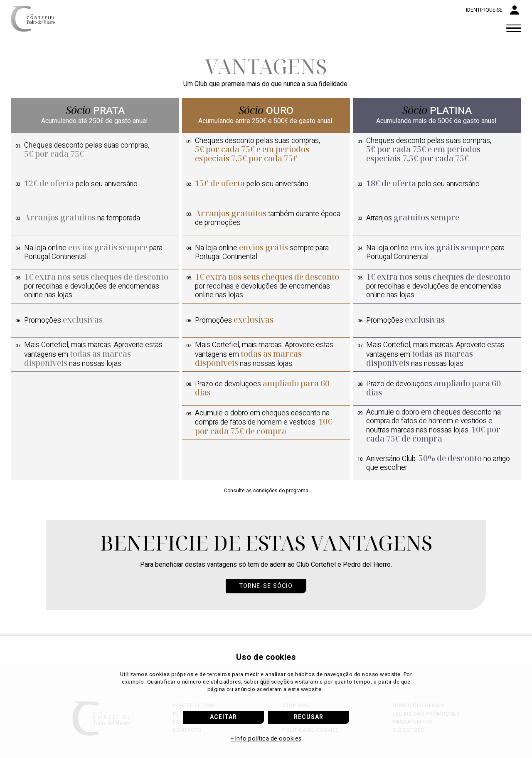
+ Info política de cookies (266, 739)
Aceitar (223, 717)
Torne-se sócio (266, 586)
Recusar (309, 717)
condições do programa (281, 491)
